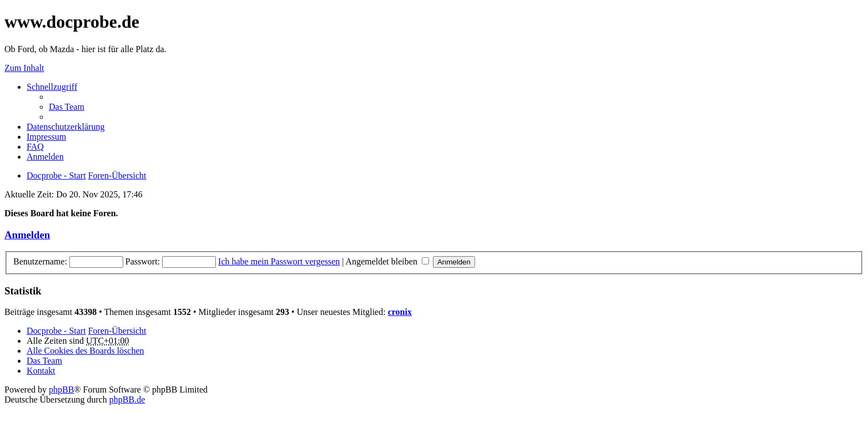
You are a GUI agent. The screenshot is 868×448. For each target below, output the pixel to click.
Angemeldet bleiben (387, 261)
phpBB (61, 390)
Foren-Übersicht (117, 331)
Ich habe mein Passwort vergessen (279, 261)
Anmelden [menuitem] (45, 157)
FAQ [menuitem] (35, 147)
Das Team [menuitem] (67, 107)
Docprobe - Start (56, 331)
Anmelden (27, 235)
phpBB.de (127, 399)
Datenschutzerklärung (65, 127)
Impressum (46, 137)
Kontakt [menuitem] (41, 371)
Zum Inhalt (24, 68)
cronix (400, 312)
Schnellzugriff (52, 87)
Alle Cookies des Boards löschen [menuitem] (85, 351)
